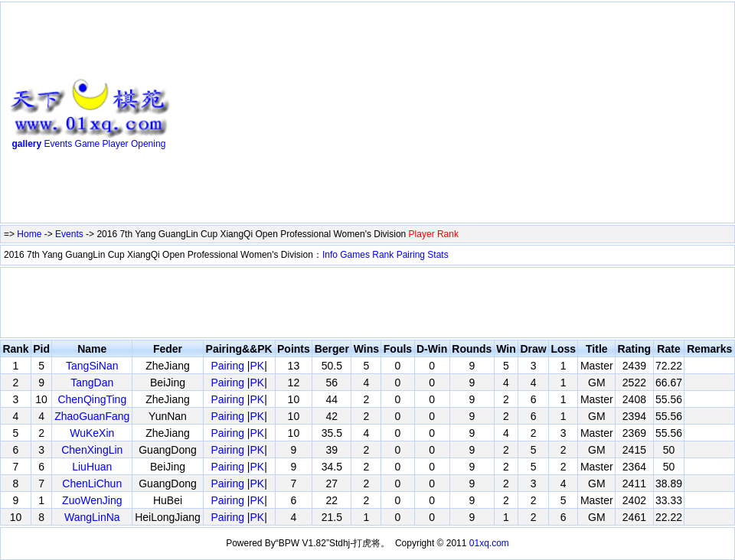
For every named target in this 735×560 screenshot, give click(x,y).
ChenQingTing (92, 399)
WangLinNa (92, 517)
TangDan (92, 383)
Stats (438, 255)
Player (116, 144)
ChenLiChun (92, 483)
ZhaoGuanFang (92, 416)
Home (29, 234)
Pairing (411, 255)
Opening (148, 144)
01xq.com (489, 543)
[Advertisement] (418, 116)
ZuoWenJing (92, 500)
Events (59, 144)
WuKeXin (92, 433)
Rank (383, 255)
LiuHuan (92, 467)
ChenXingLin (92, 450)
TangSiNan (92, 366)
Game (88, 144)
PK (258, 366)
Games (355, 255)
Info (330, 255)
